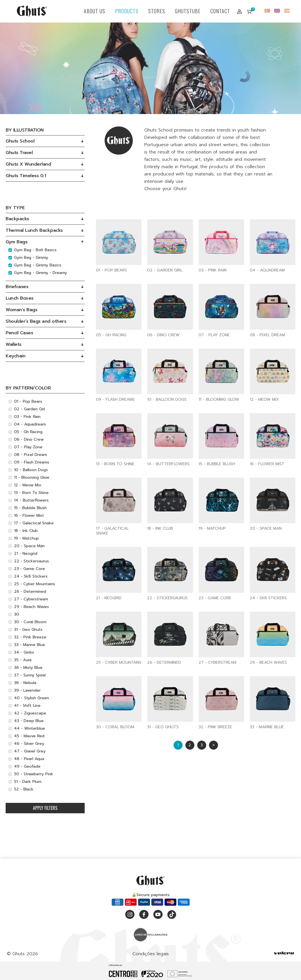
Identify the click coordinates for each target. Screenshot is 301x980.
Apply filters (45, 808)
